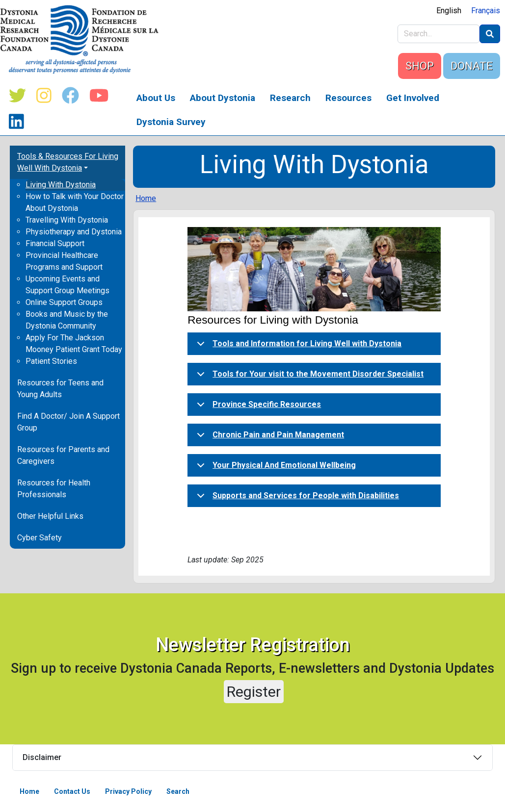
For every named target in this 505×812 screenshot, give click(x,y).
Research (290, 98)
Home (146, 198)
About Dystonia (223, 98)
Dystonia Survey (171, 122)
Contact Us (72, 791)
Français (486, 11)
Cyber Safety (40, 538)
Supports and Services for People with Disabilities (296, 499)
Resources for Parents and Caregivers (63, 455)
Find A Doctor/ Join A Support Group (68, 422)
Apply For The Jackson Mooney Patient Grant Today (74, 343)
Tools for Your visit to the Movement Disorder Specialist (308, 377)
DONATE (472, 66)
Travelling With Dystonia (67, 220)
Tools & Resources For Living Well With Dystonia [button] (68, 162)
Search (178, 791)
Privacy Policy (128, 791)
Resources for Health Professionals (54, 489)
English (449, 11)
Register (254, 692)
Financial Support (55, 243)
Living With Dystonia (61, 185)
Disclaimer (42, 757)
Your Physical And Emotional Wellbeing (275, 468)
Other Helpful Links (50, 516)
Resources (348, 98)
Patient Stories (51, 361)
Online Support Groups (64, 302)
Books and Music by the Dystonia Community (67, 320)
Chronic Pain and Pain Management (269, 438)
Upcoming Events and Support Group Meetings (67, 285)
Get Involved (413, 98)
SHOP (420, 66)
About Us (156, 98)
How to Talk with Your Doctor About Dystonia (75, 202)
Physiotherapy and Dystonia (74, 232)
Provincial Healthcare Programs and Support (64, 261)
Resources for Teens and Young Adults (60, 389)
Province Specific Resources (257, 407)
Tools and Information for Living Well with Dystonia (297, 347)
